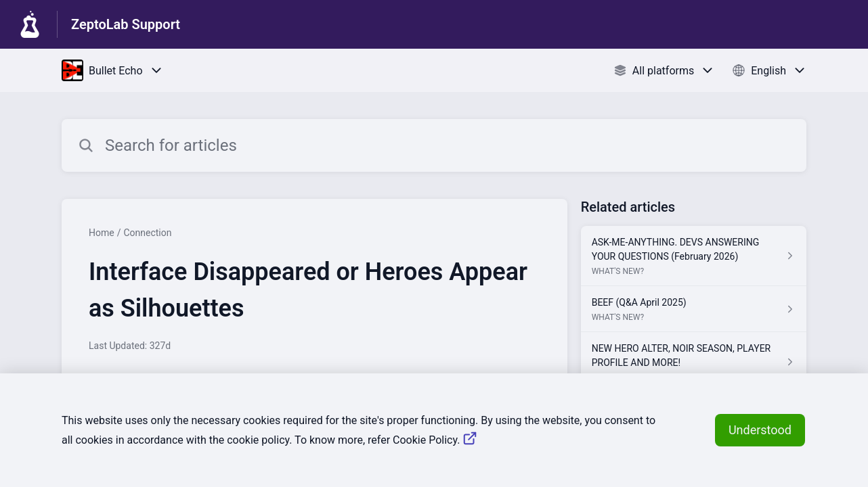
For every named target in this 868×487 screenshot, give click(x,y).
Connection (147, 233)
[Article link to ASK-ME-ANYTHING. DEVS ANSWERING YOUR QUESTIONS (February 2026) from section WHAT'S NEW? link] (694, 256)
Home (102, 233)
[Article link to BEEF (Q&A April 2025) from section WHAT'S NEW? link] (694, 309)
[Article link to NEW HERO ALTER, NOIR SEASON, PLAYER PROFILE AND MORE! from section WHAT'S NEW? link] (694, 362)
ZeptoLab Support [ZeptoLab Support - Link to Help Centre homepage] (126, 24)
